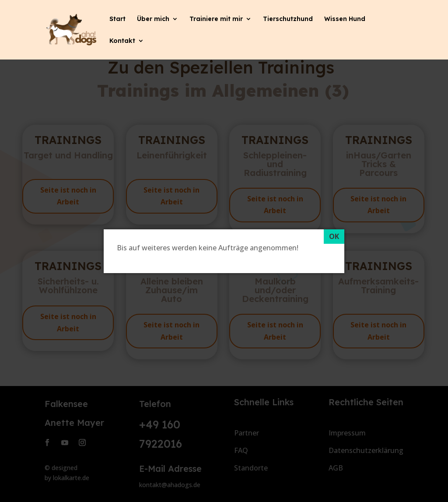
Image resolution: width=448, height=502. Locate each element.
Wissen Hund (345, 19)
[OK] (334, 237)
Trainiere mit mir (216, 19)
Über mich (153, 19)
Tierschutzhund (288, 19)
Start (117, 19)
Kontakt (122, 41)
